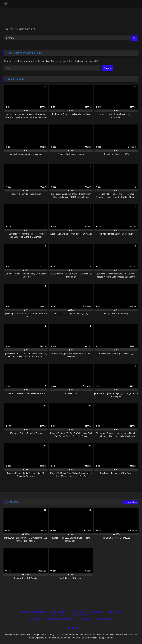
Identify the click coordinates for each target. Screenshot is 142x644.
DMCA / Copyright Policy (34, 612)
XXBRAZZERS (105, 619)
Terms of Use (77, 612)
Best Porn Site (116, 612)
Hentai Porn (86, 619)
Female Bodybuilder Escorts (61, 619)
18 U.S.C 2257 (96, 612)
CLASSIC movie (72, 628)
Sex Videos (36, 619)
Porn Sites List (61, 615)
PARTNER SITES (82, 615)
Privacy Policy (58, 612)
